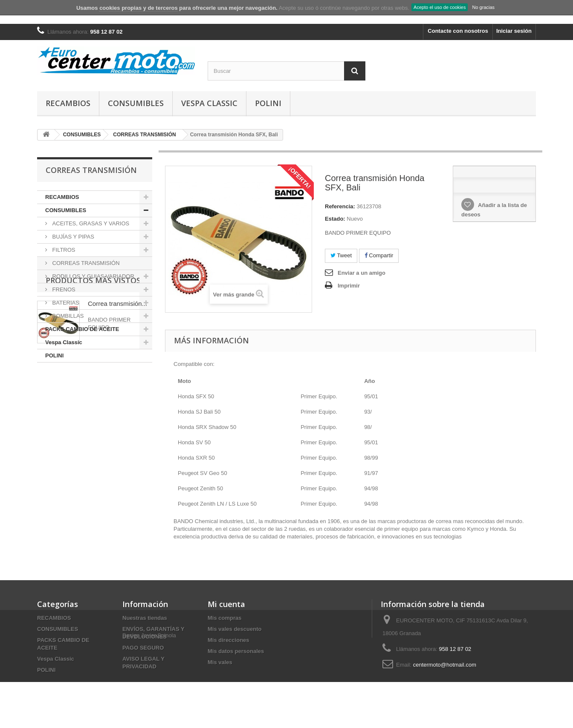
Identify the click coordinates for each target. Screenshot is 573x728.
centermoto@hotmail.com (445, 665)
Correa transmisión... (117, 411)
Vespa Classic (209, 103)
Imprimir (349, 286)
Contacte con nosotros (458, 31)
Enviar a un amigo (362, 273)
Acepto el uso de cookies (440, 7)
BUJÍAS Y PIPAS (72, 237)
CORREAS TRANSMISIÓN (85, 263)
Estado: (335, 219)
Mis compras (224, 618)
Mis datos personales (236, 651)
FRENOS (63, 289)
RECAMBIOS (68, 103)
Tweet (341, 255)
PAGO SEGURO (143, 648)
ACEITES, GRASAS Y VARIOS (90, 223)
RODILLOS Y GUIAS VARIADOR (93, 276)
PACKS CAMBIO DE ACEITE (82, 329)
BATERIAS (65, 303)
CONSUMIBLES (136, 103)
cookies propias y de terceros (139, 8)
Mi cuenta (226, 604)
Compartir (379, 255)
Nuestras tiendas (145, 618)
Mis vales (220, 662)
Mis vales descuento (234, 629)
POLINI (268, 103)
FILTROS (63, 250)
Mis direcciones (229, 640)
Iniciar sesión (514, 31)
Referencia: (340, 206)
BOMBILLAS (67, 316)
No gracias (483, 7)
